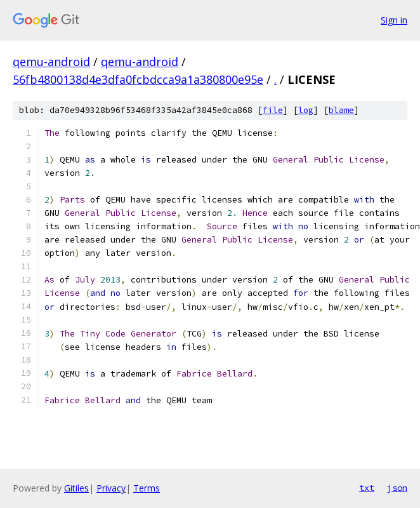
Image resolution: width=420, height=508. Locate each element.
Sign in (394, 20)
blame (341, 110)
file (273, 110)
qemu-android (51, 62)
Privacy (111, 488)
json (397, 488)
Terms (147, 488)
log (306, 110)
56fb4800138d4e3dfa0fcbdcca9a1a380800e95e (138, 79)
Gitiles (76, 488)
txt (367, 488)
